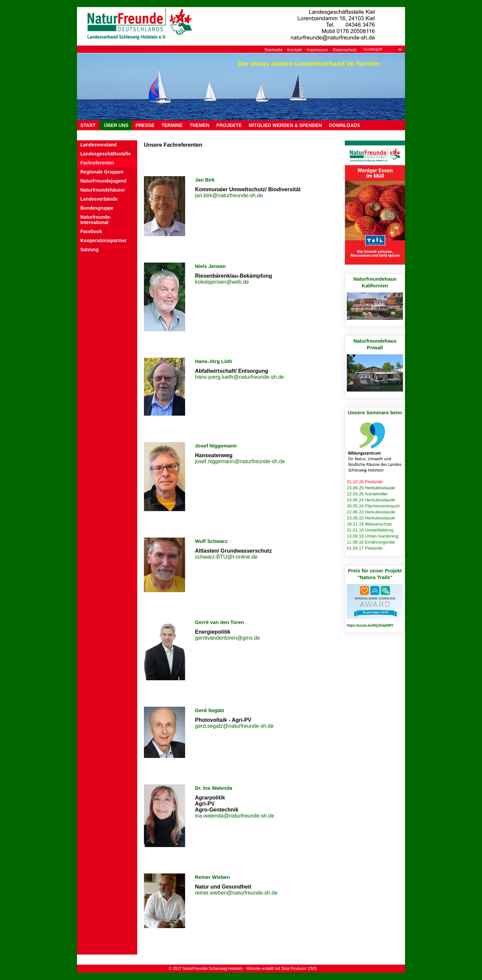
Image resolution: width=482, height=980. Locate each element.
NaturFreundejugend (103, 181)
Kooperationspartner (103, 240)
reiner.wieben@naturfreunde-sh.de (236, 893)
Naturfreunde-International (96, 220)
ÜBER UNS (116, 125)
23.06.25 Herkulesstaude (371, 488)
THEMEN (199, 125)
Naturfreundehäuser (103, 190)
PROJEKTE (229, 125)
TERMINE (172, 125)
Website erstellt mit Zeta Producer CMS (282, 969)
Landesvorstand (98, 145)
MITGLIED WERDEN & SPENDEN (285, 125)
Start (88, 125)
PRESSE (145, 125)
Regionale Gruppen (102, 172)
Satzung (89, 250)
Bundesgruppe (97, 208)
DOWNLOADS (345, 125)
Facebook (91, 231)
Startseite (274, 50)
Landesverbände (99, 199)
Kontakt (295, 50)
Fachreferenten (97, 163)
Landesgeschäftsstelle (105, 154)
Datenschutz (345, 50)
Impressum (317, 50)
